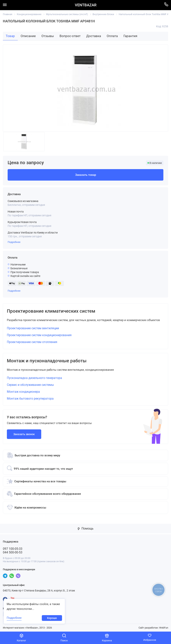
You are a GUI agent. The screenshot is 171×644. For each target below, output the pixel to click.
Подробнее (14, 242)
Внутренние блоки (103, 14)
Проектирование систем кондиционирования (39, 335)
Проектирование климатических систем (51, 311)
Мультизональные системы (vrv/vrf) (67, 14)
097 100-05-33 (13, 549)
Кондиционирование (29, 14)
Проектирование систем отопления (32, 342)
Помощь (86, 528)
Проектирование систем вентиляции (33, 328)
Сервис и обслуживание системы (30, 385)
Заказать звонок (24, 434)
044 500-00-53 (13, 552)
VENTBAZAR (86, 5)
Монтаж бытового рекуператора (30, 399)
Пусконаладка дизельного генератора (34, 378)
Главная (8, 14)
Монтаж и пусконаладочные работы (47, 361)
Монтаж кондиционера (23, 392)
